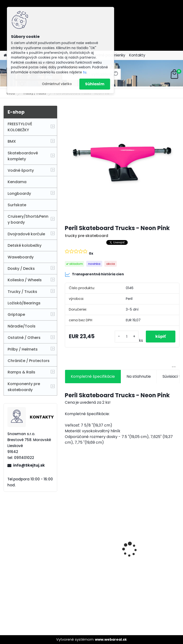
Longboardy (19, 194)
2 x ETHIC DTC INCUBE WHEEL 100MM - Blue (88, 538)
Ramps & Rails (21, 372)
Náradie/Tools (22, 326)
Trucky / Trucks (22, 292)
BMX (12, 141)
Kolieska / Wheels (25, 280)
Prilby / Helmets (23, 349)
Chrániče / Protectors (29, 361)
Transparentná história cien (94, 274)
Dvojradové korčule (26, 234)
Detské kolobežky (25, 245)
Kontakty (137, 55)
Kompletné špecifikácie (93, 376)
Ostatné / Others (24, 338)
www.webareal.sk (111, 639)
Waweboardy (21, 257)
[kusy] (127, 337)
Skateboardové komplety (23, 156)
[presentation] (67, 541)
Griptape (16, 314)
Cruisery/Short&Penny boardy (28, 219)
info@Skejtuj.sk (29, 465)
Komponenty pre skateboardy (24, 387)
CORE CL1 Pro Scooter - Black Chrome (148, 566)
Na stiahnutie (139, 376)
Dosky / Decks (21, 269)
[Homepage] (5, 55)
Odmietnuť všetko (57, 84)
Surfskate (17, 205)
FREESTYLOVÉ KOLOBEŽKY (20, 127)
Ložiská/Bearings (24, 303)
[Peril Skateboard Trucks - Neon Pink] (122, 163)
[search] (115, 76)
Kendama (17, 182)
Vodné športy (21, 170)
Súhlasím (95, 84)
